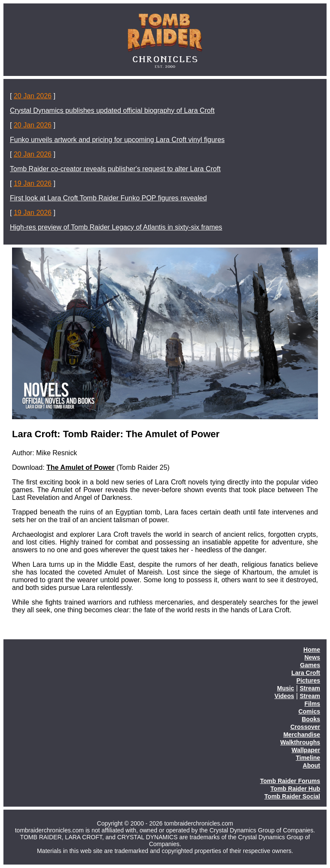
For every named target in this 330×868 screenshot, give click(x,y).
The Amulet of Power (81, 467)
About (312, 765)
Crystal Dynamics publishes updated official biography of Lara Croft (112, 110)
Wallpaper (306, 750)
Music (286, 688)
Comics (309, 711)
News (312, 657)
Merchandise (302, 735)
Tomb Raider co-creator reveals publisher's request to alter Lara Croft (115, 169)
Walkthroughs (300, 742)
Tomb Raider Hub (295, 789)
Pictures (308, 680)
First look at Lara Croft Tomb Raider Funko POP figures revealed (108, 198)
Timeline (308, 758)
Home (312, 650)
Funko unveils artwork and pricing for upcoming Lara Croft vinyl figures (117, 140)
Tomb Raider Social (292, 796)
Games (310, 665)
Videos (284, 696)
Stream (310, 688)
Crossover (305, 727)
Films (312, 704)
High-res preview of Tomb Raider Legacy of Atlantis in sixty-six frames (116, 227)
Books (311, 719)
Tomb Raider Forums (290, 781)
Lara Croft (306, 673)
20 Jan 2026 (33, 96)
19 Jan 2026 (33, 183)
